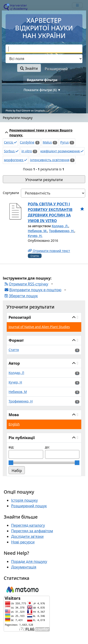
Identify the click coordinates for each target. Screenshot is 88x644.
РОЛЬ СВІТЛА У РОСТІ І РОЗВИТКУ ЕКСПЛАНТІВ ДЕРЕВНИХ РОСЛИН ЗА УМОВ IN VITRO (50, 212)
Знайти (29, 68)
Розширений (56, 69)
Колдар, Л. (60, 226)
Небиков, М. (38, 231)
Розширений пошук (29, 506)
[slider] (11, 463)
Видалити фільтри (42, 80)
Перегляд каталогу (28, 525)
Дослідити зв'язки (27, 536)
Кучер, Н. (35, 236)
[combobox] (44, 49)
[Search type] (44, 59)
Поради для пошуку (29, 561)
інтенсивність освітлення (50, 160)
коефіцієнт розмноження (62, 151)
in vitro (27, 151)
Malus (47, 142)
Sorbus (11, 151)
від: (11, 447)
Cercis (10, 142)
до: (47, 447)
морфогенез (15, 160)
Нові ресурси (23, 542)
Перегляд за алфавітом (32, 531)
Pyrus (64, 142)
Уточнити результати (44, 180)
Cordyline (27, 142)
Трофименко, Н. (62, 231)
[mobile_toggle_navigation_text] (77, 5)
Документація (24, 567)
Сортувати (11, 193)
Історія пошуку (24, 500)
